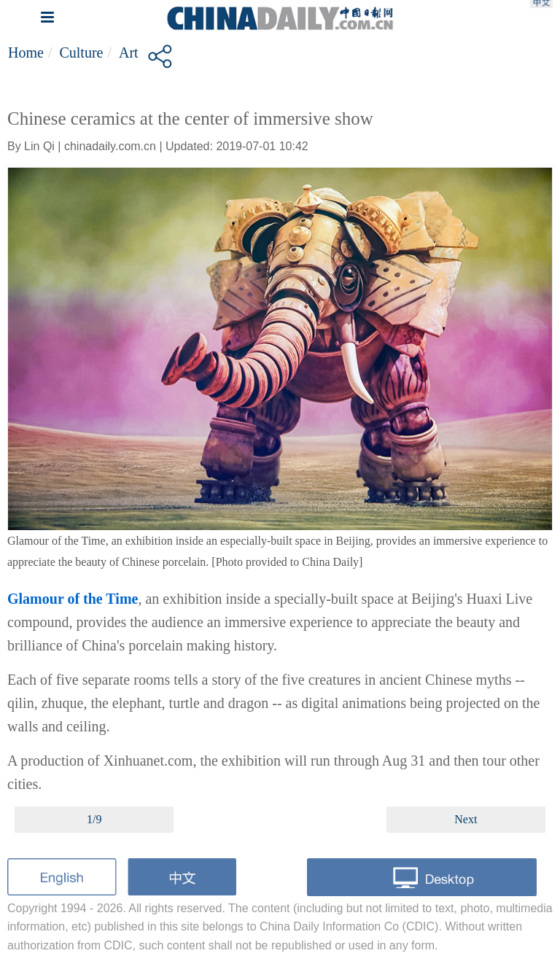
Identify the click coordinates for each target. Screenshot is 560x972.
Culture (81, 53)
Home (26, 53)
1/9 (94, 819)
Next (466, 819)
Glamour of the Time (73, 599)
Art (129, 53)
